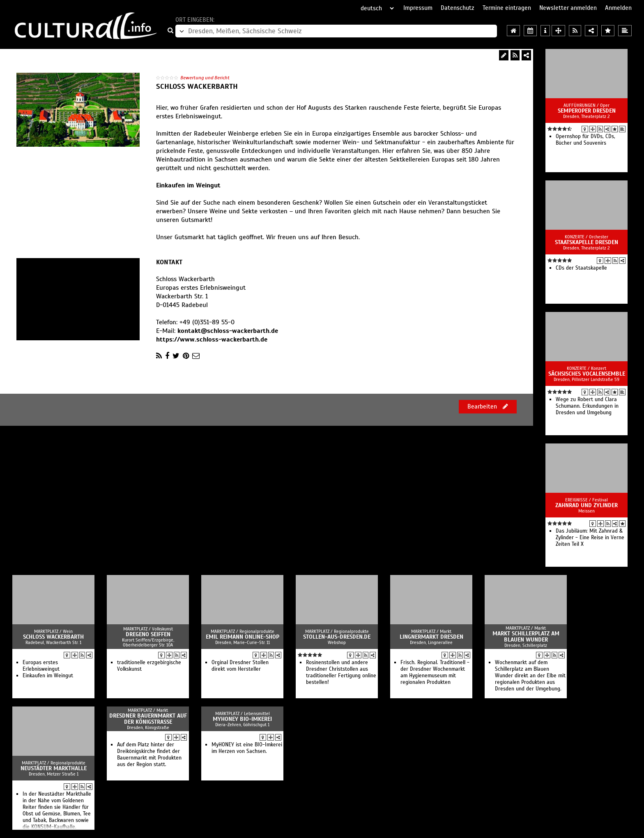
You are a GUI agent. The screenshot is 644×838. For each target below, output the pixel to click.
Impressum (418, 8)
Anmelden (618, 8)
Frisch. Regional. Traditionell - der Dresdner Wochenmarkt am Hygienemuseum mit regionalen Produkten (435, 672)
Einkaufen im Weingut (48, 676)
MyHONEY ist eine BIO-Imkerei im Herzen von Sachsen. (247, 748)
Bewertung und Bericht (205, 78)
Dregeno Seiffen (148, 634)
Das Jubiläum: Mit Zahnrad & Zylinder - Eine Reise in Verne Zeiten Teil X (590, 538)
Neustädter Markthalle (54, 768)
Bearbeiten (488, 406)
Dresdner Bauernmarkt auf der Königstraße (148, 719)
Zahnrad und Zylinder (586, 505)
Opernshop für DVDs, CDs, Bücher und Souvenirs (585, 140)
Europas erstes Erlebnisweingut (41, 666)
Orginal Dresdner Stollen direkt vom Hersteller (240, 666)
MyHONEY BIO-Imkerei (242, 719)
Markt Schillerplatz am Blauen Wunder (526, 637)
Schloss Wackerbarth (53, 637)
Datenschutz (458, 8)
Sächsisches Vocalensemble (587, 374)
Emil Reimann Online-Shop (243, 637)
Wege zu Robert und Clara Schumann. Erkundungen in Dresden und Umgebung (587, 406)
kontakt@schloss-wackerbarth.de (228, 331)
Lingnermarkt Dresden (431, 637)
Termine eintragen (507, 8)
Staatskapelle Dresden (586, 242)
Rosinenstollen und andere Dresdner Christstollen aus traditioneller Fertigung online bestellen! (341, 672)
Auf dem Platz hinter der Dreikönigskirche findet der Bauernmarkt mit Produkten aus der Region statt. (149, 755)
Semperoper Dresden (587, 111)
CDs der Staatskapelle (581, 268)
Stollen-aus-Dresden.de (337, 637)
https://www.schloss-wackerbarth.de (212, 339)
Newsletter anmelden (568, 8)
